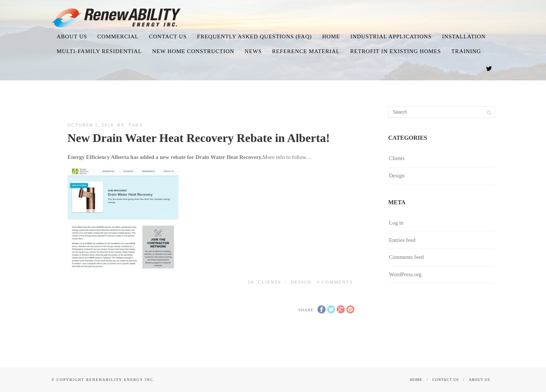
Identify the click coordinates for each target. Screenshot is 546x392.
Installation (464, 37)
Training (466, 51)
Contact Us (168, 37)
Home (331, 37)
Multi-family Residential (99, 51)
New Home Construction (193, 51)
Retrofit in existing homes (395, 51)
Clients (270, 282)
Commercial (118, 37)
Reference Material (306, 51)
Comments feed (407, 257)
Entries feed (402, 240)
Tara (136, 125)
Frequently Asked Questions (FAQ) (255, 37)
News (253, 51)
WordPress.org (405, 274)
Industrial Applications (391, 37)
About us (72, 37)
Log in (396, 223)
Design (301, 282)
